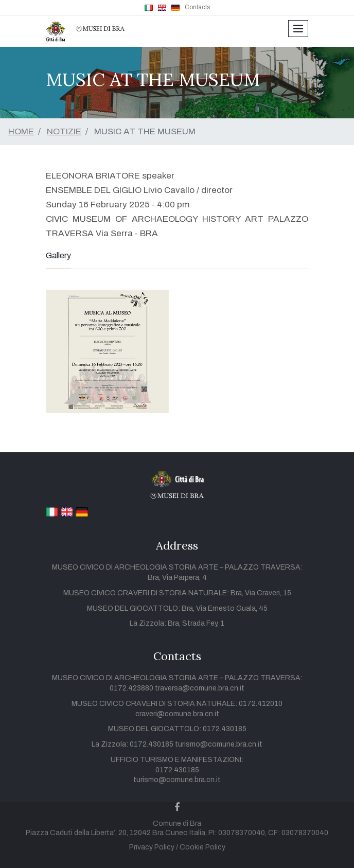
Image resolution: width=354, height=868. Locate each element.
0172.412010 (261, 704)
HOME (21, 131)
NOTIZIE (64, 131)
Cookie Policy (202, 847)
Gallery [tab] (58, 255)
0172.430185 (225, 729)
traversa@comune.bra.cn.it (200, 688)
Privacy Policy (152, 847)
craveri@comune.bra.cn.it (177, 714)
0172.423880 (132, 688)
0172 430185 (177, 770)
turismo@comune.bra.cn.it (219, 744)
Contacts (197, 7)
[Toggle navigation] (298, 29)
